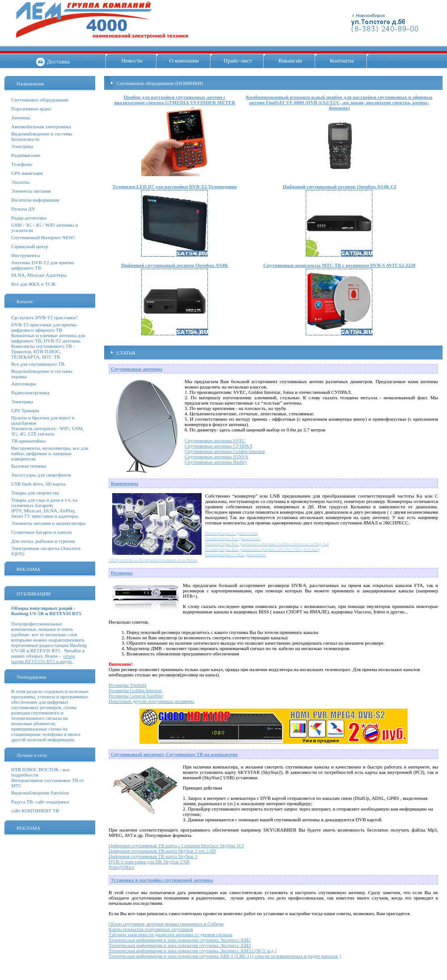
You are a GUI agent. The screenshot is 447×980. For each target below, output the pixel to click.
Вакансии (290, 61)
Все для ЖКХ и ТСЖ (33, 284)
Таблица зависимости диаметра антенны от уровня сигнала (171, 934)
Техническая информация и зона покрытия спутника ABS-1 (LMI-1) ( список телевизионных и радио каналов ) (225, 956)
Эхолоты (20, 182)
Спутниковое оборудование (40, 100)
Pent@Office (122, 867)
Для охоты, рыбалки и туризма (43, 541)
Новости (132, 61)
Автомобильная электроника (41, 127)
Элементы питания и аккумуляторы (48, 523)
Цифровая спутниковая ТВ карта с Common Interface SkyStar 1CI (176, 845)
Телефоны (22, 164)
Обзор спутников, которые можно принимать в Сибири (166, 924)
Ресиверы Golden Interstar (135, 690)
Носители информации (35, 200)
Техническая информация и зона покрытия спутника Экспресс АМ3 (180, 945)
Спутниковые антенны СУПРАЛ (218, 446)
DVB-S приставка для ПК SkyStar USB (149, 862)
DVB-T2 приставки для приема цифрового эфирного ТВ (44, 327)
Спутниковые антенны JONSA (216, 456)
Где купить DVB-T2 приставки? (44, 317)
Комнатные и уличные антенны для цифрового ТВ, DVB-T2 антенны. (48, 338)
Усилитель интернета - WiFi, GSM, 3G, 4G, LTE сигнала (48, 431)
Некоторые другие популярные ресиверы (152, 701)
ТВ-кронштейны (28, 441)
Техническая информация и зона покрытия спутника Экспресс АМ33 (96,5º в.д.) (192, 950)
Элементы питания (31, 191)
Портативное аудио (31, 109)
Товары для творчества (35, 493)
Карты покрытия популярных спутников (151, 929)
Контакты (342, 61)
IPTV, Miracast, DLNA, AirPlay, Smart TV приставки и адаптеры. (45, 513)
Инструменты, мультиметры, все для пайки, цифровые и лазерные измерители (50, 453)
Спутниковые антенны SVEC (215, 440)
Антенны (21, 118)
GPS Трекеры (25, 410)
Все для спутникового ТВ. (38, 364)
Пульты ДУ (23, 209)
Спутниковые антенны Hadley (216, 462)
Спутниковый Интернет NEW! (43, 237)
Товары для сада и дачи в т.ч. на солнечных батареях (44, 503)
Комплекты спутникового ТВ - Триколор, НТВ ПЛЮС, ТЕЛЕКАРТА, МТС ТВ (43, 351)
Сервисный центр (30, 246)
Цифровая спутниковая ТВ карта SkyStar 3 (153, 856)
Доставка (58, 61)
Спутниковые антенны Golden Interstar (225, 451)
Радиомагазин (26, 155)
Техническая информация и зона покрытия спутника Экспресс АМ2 (180, 940)
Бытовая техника (29, 466)
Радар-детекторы (29, 218)
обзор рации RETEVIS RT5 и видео (43, 659)
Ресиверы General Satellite (136, 696)
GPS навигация (27, 173)
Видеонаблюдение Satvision (40, 793)
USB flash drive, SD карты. (39, 484)
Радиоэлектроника (30, 393)
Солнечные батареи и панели (42, 532)
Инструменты (25, 255)
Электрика (22, 146)
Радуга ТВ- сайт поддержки (40, 802)
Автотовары (24, 384)
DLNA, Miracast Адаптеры (39, 275)
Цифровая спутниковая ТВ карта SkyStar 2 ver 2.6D (162, 851)
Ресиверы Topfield (128, 685)
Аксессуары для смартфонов (41, 475)
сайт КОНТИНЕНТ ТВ (35, 811)
